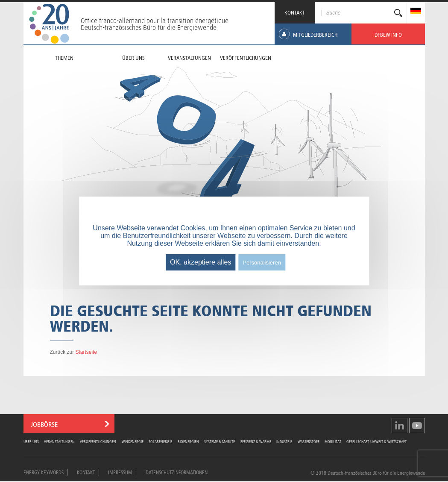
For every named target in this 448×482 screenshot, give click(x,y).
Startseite (86, 352)
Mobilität (333, 441)
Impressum (120, 472)
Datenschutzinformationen (177, 472)
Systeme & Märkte (220, 441)
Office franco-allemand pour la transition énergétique (155, 21)
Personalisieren (262, 263)
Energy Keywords (44, 472)
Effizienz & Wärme (256, 441)
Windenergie (133, 441)
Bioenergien (188, 441)
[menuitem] (416, 12)
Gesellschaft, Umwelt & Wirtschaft (376, 441)
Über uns (31, 441)
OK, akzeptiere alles (201, 262)
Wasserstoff (309, 441)
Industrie (284, 441)
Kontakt (86, 472)
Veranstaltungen (59, 441)
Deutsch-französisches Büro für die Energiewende (149, 27)
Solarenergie (160, 441)
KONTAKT (295, 12)
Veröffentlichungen (98, 441)
